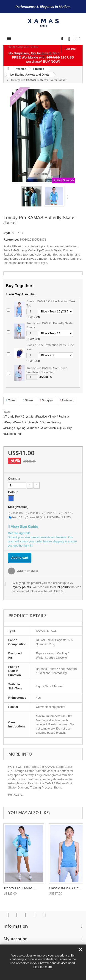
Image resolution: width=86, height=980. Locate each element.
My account (15, 939)
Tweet (11, 400)
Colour (13, 492)
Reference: (11, 240)
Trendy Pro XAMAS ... (20, 888)
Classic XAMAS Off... (65, 888)
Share (28, 400)
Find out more (43, 967)
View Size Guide (23, 527)
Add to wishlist (27, 571)
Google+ (46, 400)
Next (69, 197)
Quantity (14, 478)
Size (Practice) (19, 507)
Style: (7, 233)
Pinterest (67, 400)
